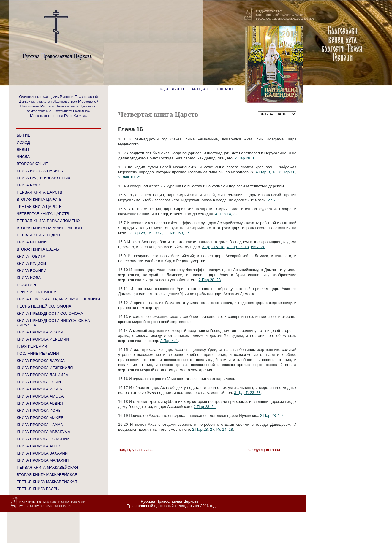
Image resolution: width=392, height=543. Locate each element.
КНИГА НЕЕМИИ (32, 242)
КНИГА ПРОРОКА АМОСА (40, 396)
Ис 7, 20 (258, 247)
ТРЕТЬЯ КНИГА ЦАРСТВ (39, 206)
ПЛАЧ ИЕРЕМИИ (32, 346)
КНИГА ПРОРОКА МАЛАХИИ (43, 460)
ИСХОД (23, 142)
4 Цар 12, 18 (238, 247)
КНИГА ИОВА (29, 278)
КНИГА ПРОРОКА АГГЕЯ (39, 446)
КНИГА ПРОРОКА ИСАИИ (40, 332)
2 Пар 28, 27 (203, 429)
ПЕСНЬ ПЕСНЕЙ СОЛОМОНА (44, 306)
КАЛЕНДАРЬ (200, 89)
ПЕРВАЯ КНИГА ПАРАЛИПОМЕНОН (50, 221)
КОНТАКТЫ (225, 89)
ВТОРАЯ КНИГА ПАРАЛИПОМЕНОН (49, 228)
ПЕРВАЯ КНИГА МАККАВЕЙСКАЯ (47, 467)
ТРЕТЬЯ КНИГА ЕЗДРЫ (38, 489)
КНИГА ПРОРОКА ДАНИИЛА (42, 375)
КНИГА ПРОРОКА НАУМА (40, 425)
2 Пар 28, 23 (210, 280)
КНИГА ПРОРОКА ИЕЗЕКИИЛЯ (45, 368)
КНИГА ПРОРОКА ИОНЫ (39, 410)
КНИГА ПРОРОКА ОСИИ (39, 382)
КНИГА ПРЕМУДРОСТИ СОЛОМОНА (50, 313)
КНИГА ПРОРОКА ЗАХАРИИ (42, 453)
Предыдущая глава (136, 450)
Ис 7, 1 (274, 200)
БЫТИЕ (23, 135)
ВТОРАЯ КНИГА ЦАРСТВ (39, 199)
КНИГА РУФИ (29, 185)
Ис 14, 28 (225, 429)
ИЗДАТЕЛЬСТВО (172, 89)
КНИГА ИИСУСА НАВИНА (40, 171)
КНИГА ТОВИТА (31, 256)
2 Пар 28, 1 (245, 158)
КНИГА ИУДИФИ (31, 263)
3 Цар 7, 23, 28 (247, 393)
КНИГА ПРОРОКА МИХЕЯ (40, 418)
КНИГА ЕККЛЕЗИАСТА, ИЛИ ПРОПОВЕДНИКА (59, 299)
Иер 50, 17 (180, 233)
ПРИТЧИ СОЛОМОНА (37, 292)
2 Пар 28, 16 (140, 233)
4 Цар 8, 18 (266, 172)
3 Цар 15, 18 (213, 247)
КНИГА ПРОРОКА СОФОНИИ (43, 439)
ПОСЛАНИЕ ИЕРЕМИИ (38, 353)
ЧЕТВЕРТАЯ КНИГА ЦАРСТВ (43, 214)
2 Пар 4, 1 (169, 341)
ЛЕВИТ (23, 149)
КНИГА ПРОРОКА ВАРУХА (41, 361)
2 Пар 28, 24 (205, 407)
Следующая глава (264, 450)
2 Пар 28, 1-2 (272, 415)
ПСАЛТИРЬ (27, 285)
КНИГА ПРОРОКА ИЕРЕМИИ (43, 339)
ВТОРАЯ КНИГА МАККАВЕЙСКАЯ (47, 475)
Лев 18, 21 (132, 177)
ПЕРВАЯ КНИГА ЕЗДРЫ (38, 235)
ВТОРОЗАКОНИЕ (32, 164)
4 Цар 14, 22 (226, 214)
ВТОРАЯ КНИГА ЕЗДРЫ (38, 249)
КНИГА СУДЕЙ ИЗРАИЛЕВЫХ (44, 178)
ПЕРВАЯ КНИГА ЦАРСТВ (39, 192)
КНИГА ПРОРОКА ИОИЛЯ (40, 389)
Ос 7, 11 (161, 233)
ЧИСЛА (23, 157)
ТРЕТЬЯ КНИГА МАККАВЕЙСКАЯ (47, 482)
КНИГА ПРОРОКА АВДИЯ (40, 403)
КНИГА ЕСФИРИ (31, 271)
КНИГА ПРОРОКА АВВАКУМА (44, 432)
